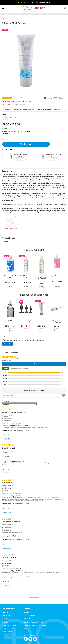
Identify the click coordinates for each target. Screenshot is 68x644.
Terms (4, 628)
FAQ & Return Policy (9, 625)
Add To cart (26, 144)
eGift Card (5, 613)
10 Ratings (16, 98)
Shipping (5, 622)
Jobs (25, 628)
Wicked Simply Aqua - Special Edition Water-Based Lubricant (41, 277)
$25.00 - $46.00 (10, 326)
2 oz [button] (17, 118)
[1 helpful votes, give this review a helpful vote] (4, 469)
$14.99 (41, 283)
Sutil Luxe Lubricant (41, 321)
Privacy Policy (7, 632)
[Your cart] (65, 9)
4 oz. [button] (5, 118)
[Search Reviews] (34, 395)
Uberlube (10, 321)
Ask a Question (7, 104)
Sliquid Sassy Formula (57, 276)
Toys (3, 18)
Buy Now (10, 286)
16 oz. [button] (11, 118)
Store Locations (29, 616)
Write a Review (24, 98)
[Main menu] (3, 9)
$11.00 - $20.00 (26, 283)
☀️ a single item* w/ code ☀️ (34, 3)
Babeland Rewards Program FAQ (35, 625)
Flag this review (7, 438)
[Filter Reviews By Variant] (19, 405)
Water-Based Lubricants (21, 18)
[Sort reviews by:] (19, 401)
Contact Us (6, 616)
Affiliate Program (30, 619)
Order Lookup (7, 619)
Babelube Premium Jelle (26, 277)
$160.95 (57, 327)
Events (26, 613)
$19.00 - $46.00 (41, 326)
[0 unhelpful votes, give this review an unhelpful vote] (9, 435)
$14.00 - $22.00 (10, 283)
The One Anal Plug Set (26, 321)
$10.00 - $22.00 (57, 282)
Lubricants (10, 18)
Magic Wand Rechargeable (57, 322)
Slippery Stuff (13, 228)
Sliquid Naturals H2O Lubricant (10, 277)
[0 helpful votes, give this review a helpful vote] (4, 435)
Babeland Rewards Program (33, 622)
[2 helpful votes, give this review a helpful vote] (4, 582)
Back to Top (34, 596)
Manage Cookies (8, 635)
